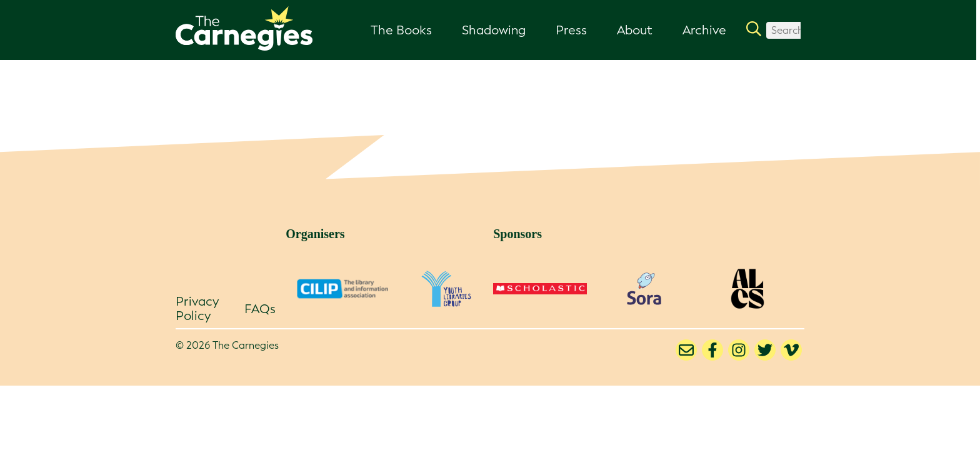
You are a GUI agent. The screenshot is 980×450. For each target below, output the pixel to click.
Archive (704, 30)
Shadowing (494, 30)
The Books (401, 30)
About (635, 30)
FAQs (260, 309)
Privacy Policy (197, 308)
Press (571, 30)
